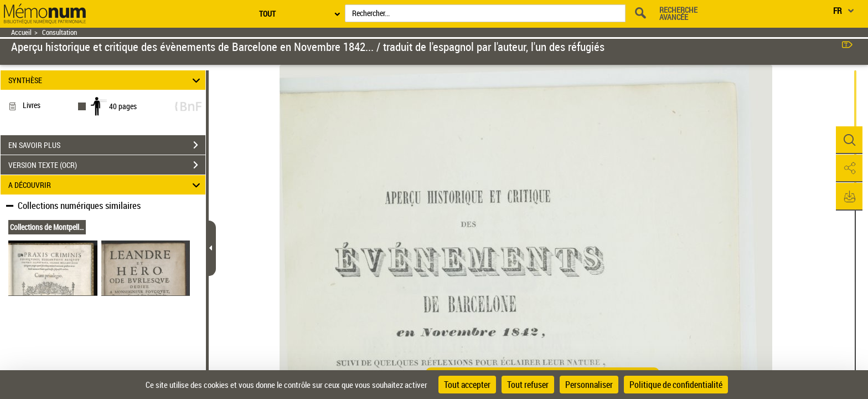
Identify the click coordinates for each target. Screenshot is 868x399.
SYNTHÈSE (106, 80)
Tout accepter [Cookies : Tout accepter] (467, 385)
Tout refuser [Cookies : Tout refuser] (528, 385)
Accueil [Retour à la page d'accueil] (21, 32)
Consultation (60, 32)
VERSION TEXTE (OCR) (107, 165)
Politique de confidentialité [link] (676, 385)
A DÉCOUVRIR (106, 185)
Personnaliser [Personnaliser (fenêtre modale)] (589, 385)
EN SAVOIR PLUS (107, 145)
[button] (849, 140)
